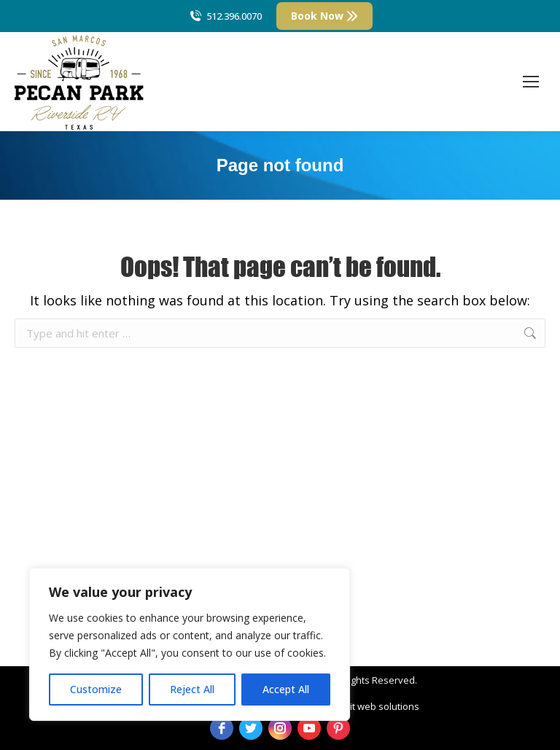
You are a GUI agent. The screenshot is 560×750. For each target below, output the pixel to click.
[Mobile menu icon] (531, 82)
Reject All (192, 689)
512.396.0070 (225, 16)
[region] (190, 644)
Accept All (286, 689)
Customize (96, 689)
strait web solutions (376, 706)
